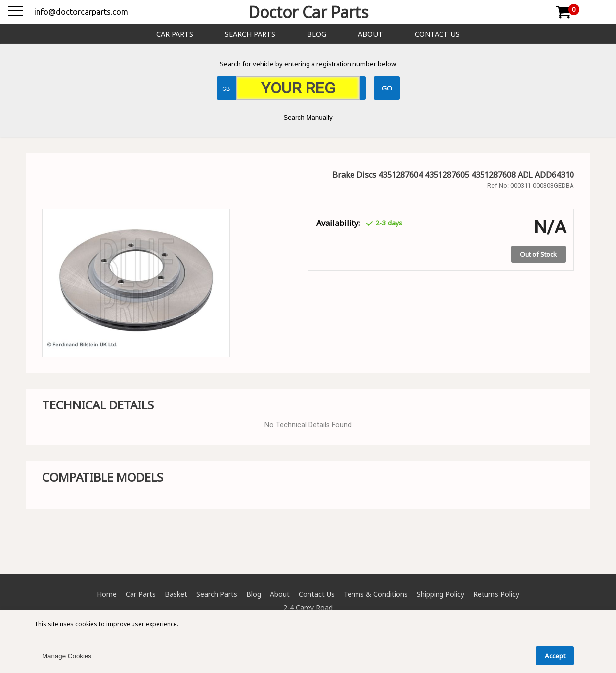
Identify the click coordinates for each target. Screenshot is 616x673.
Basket (176, 594)
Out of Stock (538, 254)
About (371, 34)
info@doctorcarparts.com (81, 12)
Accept (555, 656)
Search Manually (308, 117)
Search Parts (250, 34)
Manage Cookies (67, 656)
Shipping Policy (440, 594)
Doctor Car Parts (308, 12)
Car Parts (175, 34)
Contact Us (437, 34)
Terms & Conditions (376, 594)
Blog (317, 34)
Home (107, 594)
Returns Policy (496, 594)
